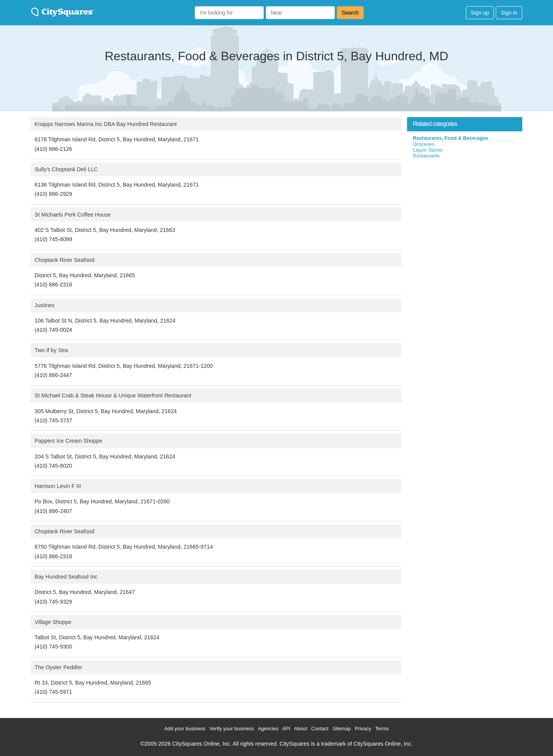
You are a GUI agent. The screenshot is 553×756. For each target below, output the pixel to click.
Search (350, 13)
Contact (320, 729)
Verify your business (232, 729)
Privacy (363, 729)
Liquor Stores (428, 150)
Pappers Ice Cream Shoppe (68, 441)
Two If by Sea (51, 350)
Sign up (480, 13)
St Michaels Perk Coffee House (73, 215)
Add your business (185, 729)
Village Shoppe (53, 622)
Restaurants (426, 156)
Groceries (424, 144)
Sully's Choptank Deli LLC (66, 169)
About (301, 729)
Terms (382, 729)
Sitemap (342, 729)
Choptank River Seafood (65, 260)
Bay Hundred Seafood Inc (66, 577)
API (286, 729)
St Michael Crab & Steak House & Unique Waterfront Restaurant (113, 395)
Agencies (268, 729)
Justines (45, 305)
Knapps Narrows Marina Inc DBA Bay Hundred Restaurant (106, 124)
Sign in (509, 13)
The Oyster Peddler (58, 667)
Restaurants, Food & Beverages (451, 138)
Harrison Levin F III (58, 486)
